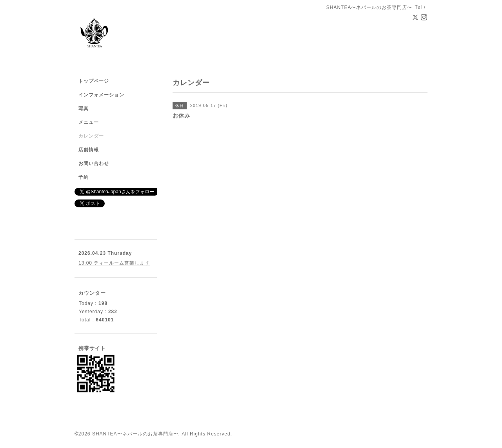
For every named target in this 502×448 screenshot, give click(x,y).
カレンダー (91, 136)
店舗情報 (89, 150)
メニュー (89, 122)
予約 (84, 177)
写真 (84, 109)
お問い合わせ (94, 163)
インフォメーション (101, 95)
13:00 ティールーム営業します (114, 263)
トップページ (94, 81)
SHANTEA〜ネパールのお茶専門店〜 (135, 434)
